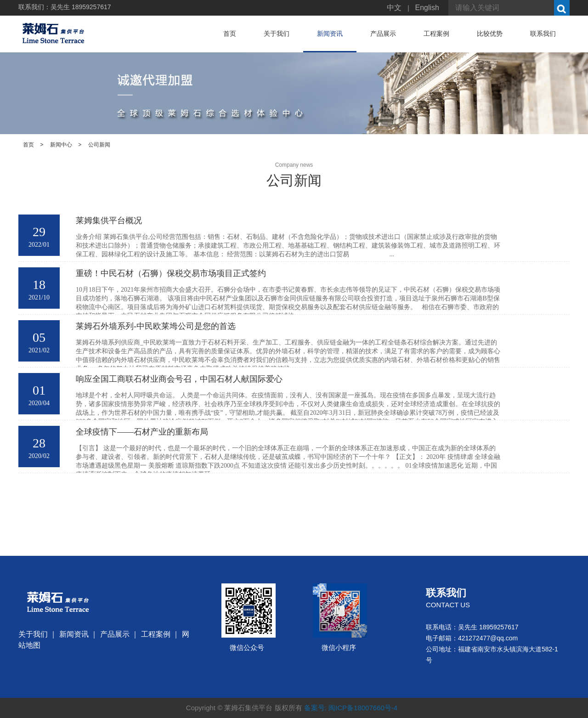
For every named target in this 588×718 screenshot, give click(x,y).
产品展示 (383, 34)
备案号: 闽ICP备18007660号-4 (351, 708)
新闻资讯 (330, 34)
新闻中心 (61, 145)
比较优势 (490, 34)
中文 (394, 8)
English (427, 8)
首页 (230, 34)
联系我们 (543, 34)
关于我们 (277, 34)
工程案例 (436, 34)
